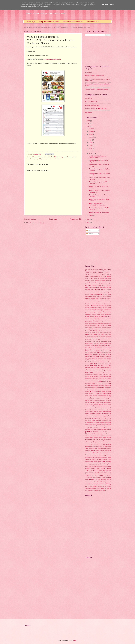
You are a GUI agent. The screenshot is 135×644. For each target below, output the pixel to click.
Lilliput (102, 369)
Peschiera (91, 415)
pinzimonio (103, 424)
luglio (91, 140)
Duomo (109, 331)
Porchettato (102, 436)
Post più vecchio (76, 219)
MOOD (87, 395)
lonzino (95, 371)
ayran (109, 278)
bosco (91, 293)
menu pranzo (101, 387)
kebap (96, 365)
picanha (89, 424)
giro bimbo (92, 347)
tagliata (101, 463)
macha (109, 373)
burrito (101, 296)
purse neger (92, 441)
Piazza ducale (98, 422)
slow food (97, 456)
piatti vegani (88, 420)
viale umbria (102, 483)
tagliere (105, 463)
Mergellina (88, 389)
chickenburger (108, 315)
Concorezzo (88, 320)
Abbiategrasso (100, 269)
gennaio (91, 216)
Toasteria (91, 472)
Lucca (75, 157)
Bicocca (87, 287)
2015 (89, 219)
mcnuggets (88, 382)
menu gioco (90, 387)
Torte (91, 474)
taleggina (102, 465)
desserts (103, 329)
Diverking (87, 331)
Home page (31, 22)
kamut (92, 364)
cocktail (99, 318)
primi (91, 439)
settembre (92, 137)
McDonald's (88, 72)
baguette (96, 282)
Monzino (109, 393)
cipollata (87, 318)
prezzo (87, 439)
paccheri (91, 404)
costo (96, 322)
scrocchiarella (108, 450)
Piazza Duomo (104, 422)
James (99, 362)
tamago (105, 465)
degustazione (91, 329)
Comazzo (109, 318)
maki (104, 374)
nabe (110, 395)
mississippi (108, 391)
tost (110, 474)
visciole (96, 485)
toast (87, 472)
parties (104, 410)
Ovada (87, 404)
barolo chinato (93, 284)
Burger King (96, 296)
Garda (105, 343)
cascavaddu (92, 304)
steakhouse (105, 459)
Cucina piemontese (97, 327)
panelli (109, 404)
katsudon (87, 365)
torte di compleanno (96, 474)
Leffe (109, 367)
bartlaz (99, 284)
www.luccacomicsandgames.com (52, 59)
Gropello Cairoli (93, 353)
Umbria (87, 479)
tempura (87, 468)
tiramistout (108, 470)
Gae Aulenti (96, 343)
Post (88, 230)
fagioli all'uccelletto (106, 333)
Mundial (104, 395)
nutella (108, 399)
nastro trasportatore (97, 397)
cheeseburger (88, 315)
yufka (92, 488)
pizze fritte (102, 430)
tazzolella (102, 467)
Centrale (90, 309)
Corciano (102, 320)
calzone (109, 298)
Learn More (104, 5)
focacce (105, 338)
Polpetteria (108, 434)
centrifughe (94, 309)
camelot (104, 300)
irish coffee (108, 360)
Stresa (92, 461)
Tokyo (98, 472)
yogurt (89, 488)
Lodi (110, 369)
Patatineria (98, 413)
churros (91, 316)
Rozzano (93, 446)
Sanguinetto (88, 450)
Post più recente (30, 219)
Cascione (98, 304)
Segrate (98, 452)
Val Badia (103, 479)
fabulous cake (99, 333)
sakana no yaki (101, 446)
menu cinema (98, 384)
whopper (106, 485)
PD (105, 413)
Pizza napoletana (94, 428)
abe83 (105, 269)
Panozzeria (88, 408)
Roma (87, 446)
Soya (91, 457)
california (104, 298)
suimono (96, 461)
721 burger (93, 269)
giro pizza (108, 347)
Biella (91, 287)
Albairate (92, 271)
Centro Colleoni (104, 309)
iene (103, 356)
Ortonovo (87, 402)
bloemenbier (102, 291)
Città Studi (93, 318)
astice (106, 278)
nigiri (109, 397)
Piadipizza (100, 419)
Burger (91, 296)
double (99, 331)
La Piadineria (89, 112)
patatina (109, 411)
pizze (87, 430)
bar (107, 282)
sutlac (87, 463)
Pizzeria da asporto (100, 432)
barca (109, 282)
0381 (86, 269)
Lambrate (97, 367)
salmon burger (101, 448)
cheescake (109, 313)
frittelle (94, 340)
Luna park (100, 373)
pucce (102, 439)
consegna (93, 320)
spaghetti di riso (102, 457)
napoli (91, 397)
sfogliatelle (108, 454)
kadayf (103, 362)
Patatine (87, 413)
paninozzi (103, 406)
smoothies (101, 456)
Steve (110, 459)
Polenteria (87, 434)
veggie (94, 481)
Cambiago (99, 300)
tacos (98, 463)
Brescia (91, 295)
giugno (91, 143)
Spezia (107, 457)
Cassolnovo (93, 305)
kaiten (106, 362)
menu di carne (104, 385)
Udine (106, 478)
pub (99, 439)
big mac (105, 287)
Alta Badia (106, 273)
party (107, 410)
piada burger (88, 417)
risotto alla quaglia (92, 445)
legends (87, 369)
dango (38, 157)
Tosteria (87, 476)
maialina (96, 374)
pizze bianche (91, 430)
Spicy (109, 457)
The (91, 470)
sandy (109, 448)
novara (93, 399)
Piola (107, 424)
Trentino (109, 476)
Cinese (104, 316)
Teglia (106, 467)
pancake (105, 404)
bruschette (100, 295)
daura (86, 329)
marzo (91, 151)
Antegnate (104, 275)
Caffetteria (88, 298)
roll (110, 445)
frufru (97, 342)
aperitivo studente (94, 276)
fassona (107, 334)
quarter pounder (99, 441)
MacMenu (87, 374)
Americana (90, 275)
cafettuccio (108, 296)
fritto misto (103, 340)
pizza (91, 426)
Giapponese (64, 157)
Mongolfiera (100, 393)
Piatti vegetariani (97, 420)
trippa (91, 478)
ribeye (93, 443)
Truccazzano (95, 478)
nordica (87, 399)
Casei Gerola (104, 304)
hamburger (89, 354)
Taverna (98, 467)
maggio (91, 145)
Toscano (107, 474)
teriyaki (109, 468)
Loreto (98, 371)
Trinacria (87, 478)
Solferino (109, 456)
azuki (86, 280)
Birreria (103, 289)
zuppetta (105, 490)
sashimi (93, 450)
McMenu (109, 380)
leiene (90, 369)
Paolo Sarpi (91, 410)
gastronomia (88, 345)
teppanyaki (103, 468)
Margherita (92, 376)
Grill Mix (87, 353)
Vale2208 (109, 479)
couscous (109, 322)
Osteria (101, 402)
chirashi (87, 316)
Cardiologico (99, 302)
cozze (86, 323)
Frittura (94, 342)
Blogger (75, 640)
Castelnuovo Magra (89, 307)
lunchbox (105, 373)
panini (92, 406)
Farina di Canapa (93, 334)
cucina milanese (89, 327)
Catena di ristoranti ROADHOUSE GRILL (96, 89)
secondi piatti (93, 452)
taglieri (109, 463)
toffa (95, 472)
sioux (93, 456)
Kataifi (109, 364)
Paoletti (87, 410)
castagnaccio (103, 305)
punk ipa (106, 439)
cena (86, 309)
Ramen (105, 441)
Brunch (95, 295)
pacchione (96, 404)
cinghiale (109, 316)
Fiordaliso (87, 338)
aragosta (104, 276)
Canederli (109, 300)
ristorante (106, 445)
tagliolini (87, 465)
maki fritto (108, 374)
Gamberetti (102, 343)
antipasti (109, 275)
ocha (36, 159)
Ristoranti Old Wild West (92, 102)
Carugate (87, 304)
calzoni (94, 300)
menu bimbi (91, 384)
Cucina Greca (100, 325)
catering (96, 307)
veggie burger (99, 481)
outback (109, 402)
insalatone (88, 360)
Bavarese (104, 284)
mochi (87, 393)
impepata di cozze (102, 358)
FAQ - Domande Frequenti (49, 22)
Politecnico (93, 434)
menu (104, 382)
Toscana (103, 474)
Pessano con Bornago (103, 415)
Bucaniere (105, 295)
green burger (93, 351)
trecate (105, 476)
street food (88, 461)
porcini (106, 436)
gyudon (105, 353)
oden (91, 401)
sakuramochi (53, 159)
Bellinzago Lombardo (91, 286)
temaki (109, 467)
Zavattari (99, 488)
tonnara (102, 472)
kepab (99, 365)
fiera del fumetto (56, 157)
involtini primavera (101, 360)
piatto (103, 420)
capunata (94, 302)
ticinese (100, 470)
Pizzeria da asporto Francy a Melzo (94, 76)
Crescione (90, 323)
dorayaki (43, 157)
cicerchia (100, 316)
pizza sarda (108, 428)
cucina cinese (93, 325)
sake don (109, 446)
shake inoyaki (88, 456)
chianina (98, 315)
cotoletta (100, 322)
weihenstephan (101, 485)
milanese (87, 391)
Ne (106, 397)
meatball (96, 382)
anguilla (100, 275)
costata (94, 322)
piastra (104, 419)
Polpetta (99, 434)
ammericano (96, 275)
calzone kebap (88, 300)
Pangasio (87, 406)
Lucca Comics (31, 159)
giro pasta (103, 347)
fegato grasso (91, 336)
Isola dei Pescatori (90, 362)
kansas (100, 364)
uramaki (91, 479)
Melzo (100, 382)
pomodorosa (88, 436)
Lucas (106, 371)
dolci (91, 331)
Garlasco (109, 343)
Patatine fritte (92, 413)
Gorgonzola (95, 349)
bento (100, 286)
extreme (93, 333)
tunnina (100, 478)
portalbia (91, 437)
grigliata (98, 351)
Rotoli (90, 446)
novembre (92, 132)
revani (90, 443)
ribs (99, 443)
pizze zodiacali (107, 430)
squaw (93, 459)
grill (110, 351)
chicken (102, 315)
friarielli (87, 340)
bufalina (87, 296)
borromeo (87, 293)
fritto (99, 340)
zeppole (103, 488)
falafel (87, 334)
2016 (89, 126)
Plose (109, 432)
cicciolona (96, 316)
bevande (109, 286)
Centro (98, 309)
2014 (89, 222)
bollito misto (108, 291)
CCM (106, 307)
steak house (98, 459)
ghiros (102, 345)
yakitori (104, 487)
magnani (92, 374)
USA (96, 479)
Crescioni (96, 323)
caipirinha (93, 298)
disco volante (108, 329)
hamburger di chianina (99, 355)
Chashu (100, 313)
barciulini (87, 284)
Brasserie (87, 295)
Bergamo (104, 286)
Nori (90, 399)
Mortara (91, 395)
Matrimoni (105, 376)
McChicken (93, 380)
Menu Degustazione (96, 385)
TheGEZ (95, 470)
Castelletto (108, 305)
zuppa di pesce (91, 490)
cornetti (106, 320)
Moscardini (95, 395)
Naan (107, 395)
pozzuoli (100, 437)
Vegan (91, 481)
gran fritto (105, 349)
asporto (91, 278)
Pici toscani (93, 424)
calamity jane (99, 298)
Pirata (87, 426)
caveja (103, 307)
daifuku (34, 157)
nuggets (104, 399)
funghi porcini (107, 342)
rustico (97, 446)
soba (105, 456)
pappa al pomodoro (98, 410)
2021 (89, 121)
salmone (106, 448)
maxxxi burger (92, 378)
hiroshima (108, 355)
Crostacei (87, 325)
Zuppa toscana (97, 490)
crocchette (100, 323)
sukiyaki (100, 461)
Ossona (97, 402)
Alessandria (96, 271)
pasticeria (105, 411)
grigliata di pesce (104, 351)
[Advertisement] (97, 50)
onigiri (40, 159)
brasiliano (108, 293)
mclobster (104, 380)
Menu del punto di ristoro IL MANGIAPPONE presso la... (97, 204)
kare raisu (70, 157)
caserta (109, 304)
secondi (87, 452)
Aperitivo (87, 276)
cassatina (87, 305)
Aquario (100, 276)
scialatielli (102, 450)
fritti (97, 340)
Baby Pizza (105, 280)
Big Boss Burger (96, 287)
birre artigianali (95, 289)
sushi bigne (108, 461)
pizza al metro (96, 426)
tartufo (87, 467)
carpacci (109, 302)
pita (89, 426)
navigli (104, 397)
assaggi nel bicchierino (99, 278)
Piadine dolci (88, 419)
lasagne (106, 367)
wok (89, 487)
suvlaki (90, 463)
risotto (101, 443)
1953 (89, 269)
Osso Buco (93, 402)
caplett (87, 302)
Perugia (87, 415)
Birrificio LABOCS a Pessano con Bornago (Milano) (97, 157)
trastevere (96, 476)
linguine (106, 369)
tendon (98, 468)
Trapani (91, 476)
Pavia (102, 413)
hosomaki (92, 356)
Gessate (98, 345)
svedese (94, 463)
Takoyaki (97, 465)
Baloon (104, 282)
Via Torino (90, 483)
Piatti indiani (108, 419)
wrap (91, 487)
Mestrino (109, 389)
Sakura (87, 448)
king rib (103, 365)
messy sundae (103, 389)
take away (92, 465)
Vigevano (108, 483)
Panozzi (92, 408)
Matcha (101, 376)
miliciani (104, 391)
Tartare (109, 465)
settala (90, 454)
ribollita (96, 443)
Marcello (87, 376)
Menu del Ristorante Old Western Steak (99, 212)
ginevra (87, 347)
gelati (92, 345)
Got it (112, 5)
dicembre (91, 129)
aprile (91, 148)
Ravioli (87, 443)
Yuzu (95, 488)
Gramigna (100, 349)
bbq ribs (109, 284)
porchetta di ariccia (95, 436)
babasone (92, 280)
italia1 (96, 362)
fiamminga (96, 336)
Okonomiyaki (95, 401)
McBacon (87, 380)
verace (104, 481)
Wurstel (95, 487)
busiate (104, 296)
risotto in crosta (99, 445)
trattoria (101, 476)
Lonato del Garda (89, 371)
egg (91, 333)
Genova (95, 345)
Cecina (109, 307)
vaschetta (87, 481)
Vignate (87, 485)
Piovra (109, 424)
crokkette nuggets (107, 323)
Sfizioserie (103, 454)
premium (109, 437)
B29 (89, 280)
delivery (96, 329)
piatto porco (92, 422)
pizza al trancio (104, 426)
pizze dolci (97, 430)
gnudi (91, 349)
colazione (103, 318)
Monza (104, 393)
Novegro (97, 399)
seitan (101, 452)
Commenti (90, 234)
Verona (107, 481)
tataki (95, 467)
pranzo (105, 437)
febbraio (91, 154)
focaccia (109, 338)
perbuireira (108, 413)
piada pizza (94, 417)
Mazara (97, 378)
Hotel (101, 356)
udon (109, 477)
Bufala (109, 295)
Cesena (107, 311)
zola (105, 488)
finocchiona (108, 336)
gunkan (99, 353)
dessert (99, 329)
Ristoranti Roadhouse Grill (92, 105)
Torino (106, 472)
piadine (109, 417)
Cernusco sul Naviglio (100, 311)
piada (109, 415)
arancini (109, 276)
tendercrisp (93, 468)
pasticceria (91, 411)
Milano (93, 391)
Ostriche (105, 402)
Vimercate (91, 485)
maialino (100, 374)
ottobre (91, 134)
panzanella (103, 408)
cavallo (99, 307)
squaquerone (88, 459)
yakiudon (109, 487)
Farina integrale (101, 334)
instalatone (94, 360)
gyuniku (109, 353)
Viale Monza (95, 483)
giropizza (87, 349)
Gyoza (102, 353)
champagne (90, 313)
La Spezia (93, 367)
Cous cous (104, 322)
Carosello (105, 302)
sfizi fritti (98, 454)
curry (103, 327)
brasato (104, 293)
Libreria (94, 369)
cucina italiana (108, 325)
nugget (101, 399)
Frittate (91, 340)
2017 (89, 124)
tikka (104, 470)
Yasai (86, 488)
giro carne (97, 347)
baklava (100, 282)
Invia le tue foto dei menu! (73, 22)
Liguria (98, 369)
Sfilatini (94, 454)
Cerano (93, 311)
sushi (103, 461)
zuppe (101, 490)
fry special (101, 342)
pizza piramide (102, 428)
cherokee (94, 315)
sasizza (98, 450)
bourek (95, 293)
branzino (99, 293)
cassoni (98, 305)
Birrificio (109, 289)
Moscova (100, 395)
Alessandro (102, 271)
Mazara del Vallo (103, 378)
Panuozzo (97, 408)
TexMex (87, 470)
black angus (96, 291)
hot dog (97, 356)
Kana (96, 363)
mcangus (109, 378)
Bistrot (92, 291)
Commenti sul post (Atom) (37, 223)
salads (96, 448)
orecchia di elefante (106, 401)
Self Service (105, 452)
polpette (103, 434)
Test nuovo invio (93, 22)
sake (48, 159)
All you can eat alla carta (95, 273)
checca (104, 313)
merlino (92, 389)
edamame (48, 157)
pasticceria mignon (98, 411)
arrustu (87, 278)
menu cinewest (104, 384)
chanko (96, 313)
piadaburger (99, 417)
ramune (44, 159)
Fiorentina (92, 338)
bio (108, 287)
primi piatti (95, 439)
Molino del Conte (92, 393)
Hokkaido (87, 356)
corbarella (97, 320)
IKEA (106, 356)
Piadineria (94, 419)
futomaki (91, 343)
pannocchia (108, 406)
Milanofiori (99, 391)
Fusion (87, 343)
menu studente (108, 387)
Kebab (92, 365)
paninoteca (97, 406)
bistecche (87, 291)
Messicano (97, 389)
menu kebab (96, 387)
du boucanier (104, 331)
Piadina (104, 417)
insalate (109, 358)
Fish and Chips (99, 338)
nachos (87, 397)
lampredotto (102, 367)
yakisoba (59, 159)
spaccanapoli (95, 457)
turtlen (103, 478)
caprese (90, 302)
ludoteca (96, 373)
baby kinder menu (99, 280)
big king (101, 287)
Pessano (96, 415)
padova (101, 404)
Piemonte (98, 424)
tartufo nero (91, 467)
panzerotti (108, 408)
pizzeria (89, 432)
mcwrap (92, 382)
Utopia (99, 479)
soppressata (88, 457)
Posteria (96, 437)
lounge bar (102, 371)
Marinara (97, 376)
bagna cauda (91, 282)
